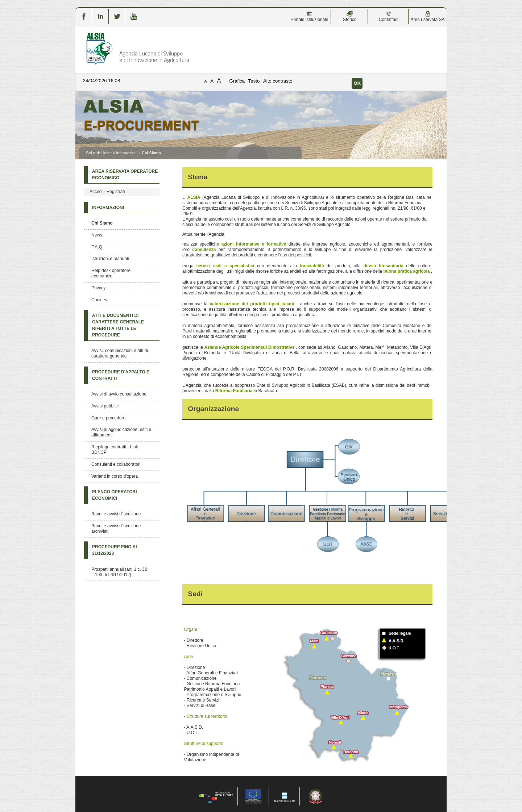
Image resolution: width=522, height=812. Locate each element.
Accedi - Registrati (107, 192)
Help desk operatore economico (111, 273)
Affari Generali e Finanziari (212, 673)
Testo (254, 81)
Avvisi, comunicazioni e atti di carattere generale (120, 353)
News (97, 235)
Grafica (237, 81)
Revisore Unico (201, 646)
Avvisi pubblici (105, 406)
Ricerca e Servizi (203, 700)
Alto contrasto (278, 81)
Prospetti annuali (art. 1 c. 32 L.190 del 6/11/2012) (119, 572)
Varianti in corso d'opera (115, 476)
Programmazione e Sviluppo (214, 695)
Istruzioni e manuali (110, 259)
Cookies (99, 300)
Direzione (196, 667)
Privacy (98, 288)
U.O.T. (193, 733)
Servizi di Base (201, 706)
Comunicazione (202, 678)
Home (106, 153)
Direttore (195, 640)
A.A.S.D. (195, 727)
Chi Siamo (102, 223)
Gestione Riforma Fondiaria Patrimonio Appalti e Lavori (212, 687)
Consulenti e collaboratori (116, 464)
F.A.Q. (97, 247)
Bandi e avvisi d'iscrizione (116, 514)
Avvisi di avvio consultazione (119, 394)
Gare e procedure (108, 418)
